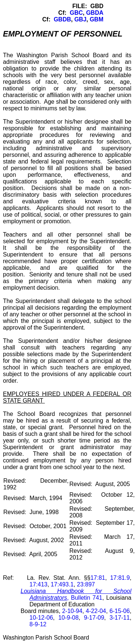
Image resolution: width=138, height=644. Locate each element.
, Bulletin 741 (76, 594)
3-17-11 (119, 618)
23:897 (86, 584)
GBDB (62, 19)
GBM (97, 19)
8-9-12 (38, 624)
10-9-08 (68, 618)
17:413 (38, 584)
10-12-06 (41, 618)
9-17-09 (94, 618)
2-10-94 (72, 611)
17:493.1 (62, 584)
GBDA (95, 13)
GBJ (80, 19)
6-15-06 (119, 611)
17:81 (98, 578)
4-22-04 (96, 611)
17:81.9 (120, 578)
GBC (76, 13)
